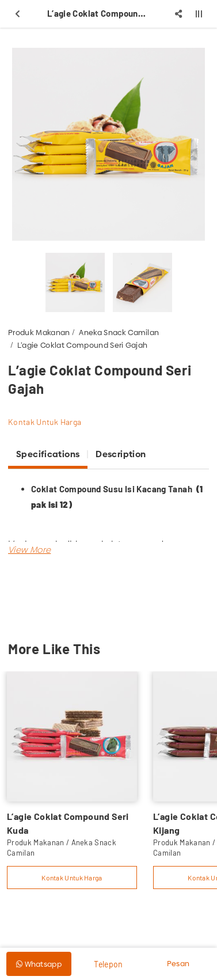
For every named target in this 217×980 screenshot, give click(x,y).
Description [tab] (121, 454)
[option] (108, 144)
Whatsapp (39, 964)
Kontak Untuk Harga (45, 422)
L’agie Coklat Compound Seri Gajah (83, 345)
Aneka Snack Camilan (119, 332)
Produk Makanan (39, 332)
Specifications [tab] (48, 454)
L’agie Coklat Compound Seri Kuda (68, 823)
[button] (29, 550)
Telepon (108, 964)
